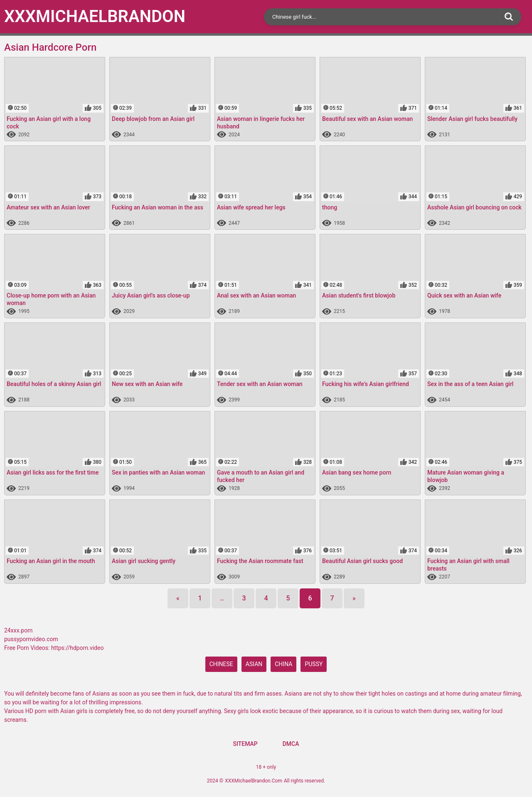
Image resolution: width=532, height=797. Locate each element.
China (283, 664)
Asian (254, 664)
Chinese (221, 664)
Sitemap (245, 744)
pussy (314, 664)
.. (222, 598)
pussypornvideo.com (31, 639)
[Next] (354, 598)
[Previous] (178, 598)
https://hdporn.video (77, 648)
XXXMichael (95, 16)
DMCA (291, 744)
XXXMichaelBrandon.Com (254, 781)
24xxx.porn (18, 630)
